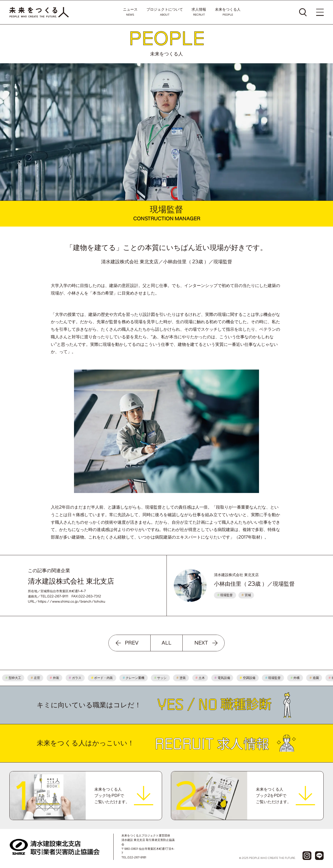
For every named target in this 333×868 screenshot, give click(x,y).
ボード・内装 (104, 678)
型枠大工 (15, 678)
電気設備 (224, 678)
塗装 (183, 678)
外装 (56, 678)
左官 (37, 678)
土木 (202, 678)
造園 (316, 678)
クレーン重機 (135, 678)
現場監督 (225, 595)
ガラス (77, 678)
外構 (297, 678)
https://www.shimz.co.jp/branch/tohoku (72, 601)
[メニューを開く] (320, 12)
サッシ (162, 678)
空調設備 (249, 678)
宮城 (246, 595)
